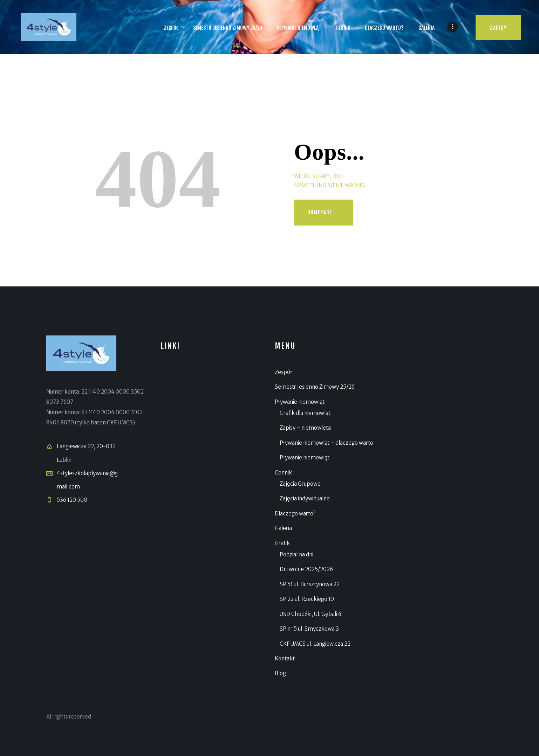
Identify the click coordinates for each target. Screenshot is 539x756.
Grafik (282, 543)
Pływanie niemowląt (300, 402)
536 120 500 (72, 500)
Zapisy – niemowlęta (305, 428)
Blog (280, 673)
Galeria (283, 528)
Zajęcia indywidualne (305, 498)
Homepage (320, 212)
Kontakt (285, 658)
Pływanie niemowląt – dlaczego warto (326, 443)
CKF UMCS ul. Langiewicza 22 (315, 644)
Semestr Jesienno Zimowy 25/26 (315, 387)
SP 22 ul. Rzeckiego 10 (307, 599)
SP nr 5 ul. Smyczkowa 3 (309, 629)
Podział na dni (296, 554)
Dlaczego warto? (295, 514)
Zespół (283, 372)
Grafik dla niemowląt (305, 413)
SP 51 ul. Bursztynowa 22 (310, 584)
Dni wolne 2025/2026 (306, 569)
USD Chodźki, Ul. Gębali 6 (311, 614)
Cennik (283, 473)
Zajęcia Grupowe (300, 484)
